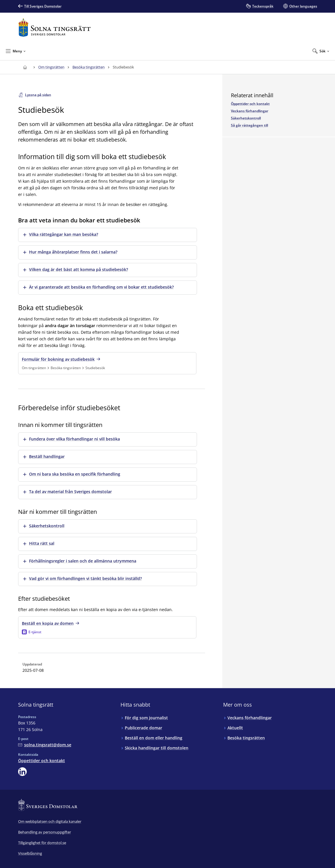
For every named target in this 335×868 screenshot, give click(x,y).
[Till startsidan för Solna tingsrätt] (54, 27)
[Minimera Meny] (16, 51)
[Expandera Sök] (321, 51)
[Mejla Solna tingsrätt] (45, 745)
